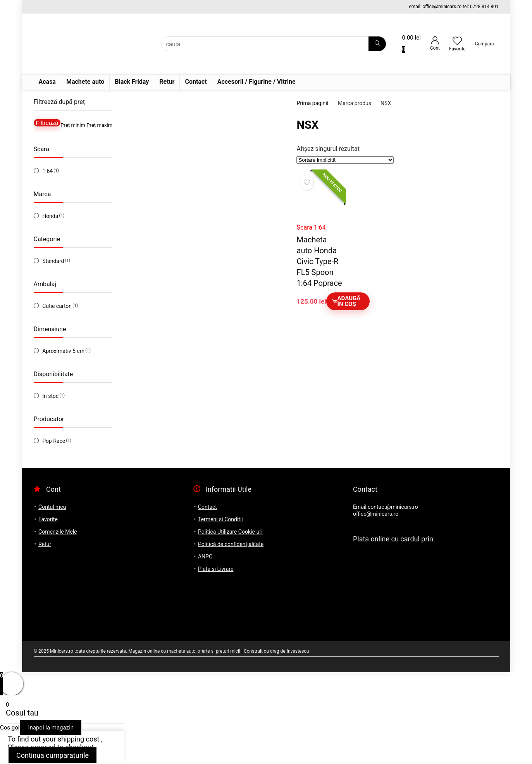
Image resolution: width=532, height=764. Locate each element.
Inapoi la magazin (51, 728)
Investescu (298, 651)
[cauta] (377, 44)
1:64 (47, 171)
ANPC (205, 557)
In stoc (50, 396)
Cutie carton (57, 306)
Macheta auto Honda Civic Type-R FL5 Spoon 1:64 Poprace (319, 261)
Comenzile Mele (58, 532)
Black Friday (132, 82)
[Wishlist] (457, 41)
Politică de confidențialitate (231, 544)
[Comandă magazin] (345, 160)
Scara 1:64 (311, 227)
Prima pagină (312, 103)
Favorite (48, 519)
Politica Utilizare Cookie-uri (230, 532)
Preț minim (73, 125)
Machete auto (85, 82)
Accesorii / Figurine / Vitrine (257, 82)
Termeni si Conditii (220, 519)
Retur (167, 82)
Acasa (47, 82)
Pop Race (54, 441)
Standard (53, 261)
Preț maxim (99, 125)
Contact (196, 82)
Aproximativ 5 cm (63, 351)
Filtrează (47, 123)
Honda (50, 216)
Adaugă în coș (346, 301)
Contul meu (52, 507)
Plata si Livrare (216, 569)
